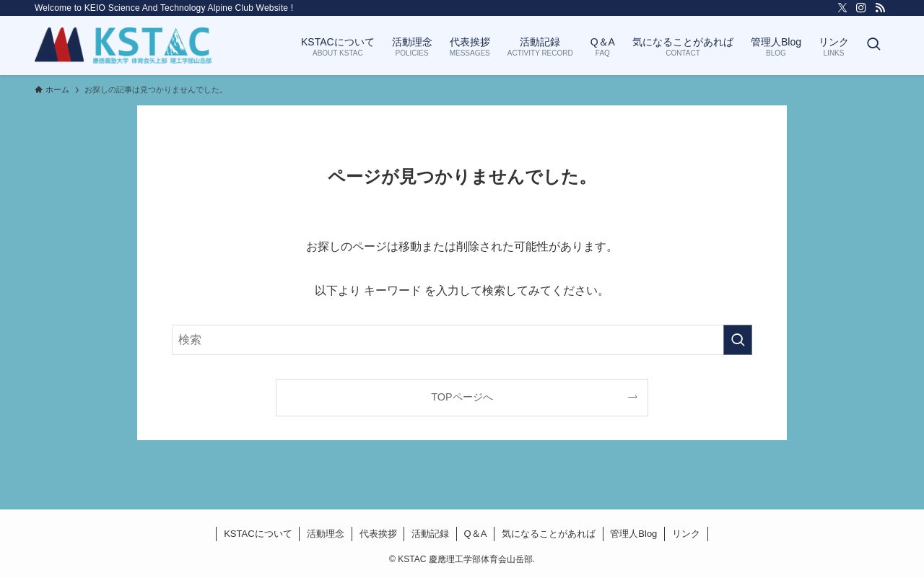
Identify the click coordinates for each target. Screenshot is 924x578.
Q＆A (476, 534)
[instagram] (861, 8)
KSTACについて (258, 534)
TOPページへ (462, 397)
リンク (686, 534)
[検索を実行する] (738, 340)
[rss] (880, 8)
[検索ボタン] (873, 45)
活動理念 (326, 534)
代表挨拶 (378, 534)
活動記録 (430, 534)
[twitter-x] (842, 8)
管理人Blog (633, 534)
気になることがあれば (549, 534)
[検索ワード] (462, 340)
